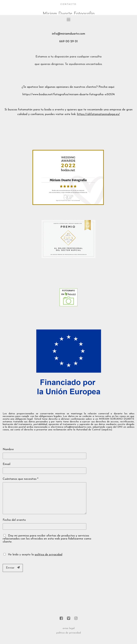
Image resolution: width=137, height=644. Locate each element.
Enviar (13, 568)
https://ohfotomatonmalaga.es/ (98, 114)
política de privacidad (48, 555)
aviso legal (69, 628)
